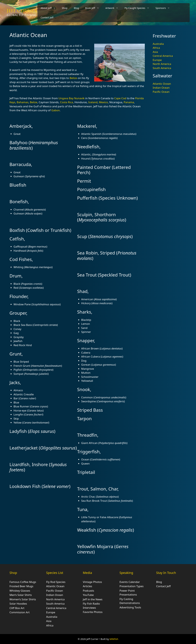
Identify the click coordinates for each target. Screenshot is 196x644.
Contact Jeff (47, 17)
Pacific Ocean (161, 92)
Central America (163, 56)
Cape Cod (120, 98)
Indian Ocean (161, 88)
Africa (156, 48)
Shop (65, 8)
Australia (158, 44)
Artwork (113, 8)
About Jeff (50, 8)
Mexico (103, 102)
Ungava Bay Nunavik (72, 98)
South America (162, 68)
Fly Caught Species (138, 8)
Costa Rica (67, 102)
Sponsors (164, 8)
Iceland (93, 102)
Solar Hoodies (18, 604)
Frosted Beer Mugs (21, 586)
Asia (155, 52)
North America (162, 64)
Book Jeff (94, 8)
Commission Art (20, 612)
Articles (87, 586)
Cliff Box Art (17, 608)
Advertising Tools (130, 607)
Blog (76, 8)
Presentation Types (132, 586)
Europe (157, 60)
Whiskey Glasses (20, 591)
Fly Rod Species (56, 582)
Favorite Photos (93, 612)
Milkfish (114, 639)
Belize (73, 78)
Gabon (56, 110)
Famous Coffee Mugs (23, 582)
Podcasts (88, 591)
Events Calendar (130, 582)
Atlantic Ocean (162, 84)
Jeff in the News (93, 599)
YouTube (88, 595)
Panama (129, 102)
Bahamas (23, 102)
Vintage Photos (92, 582)
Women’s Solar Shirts (23, 599)
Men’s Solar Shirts (21, 595)
